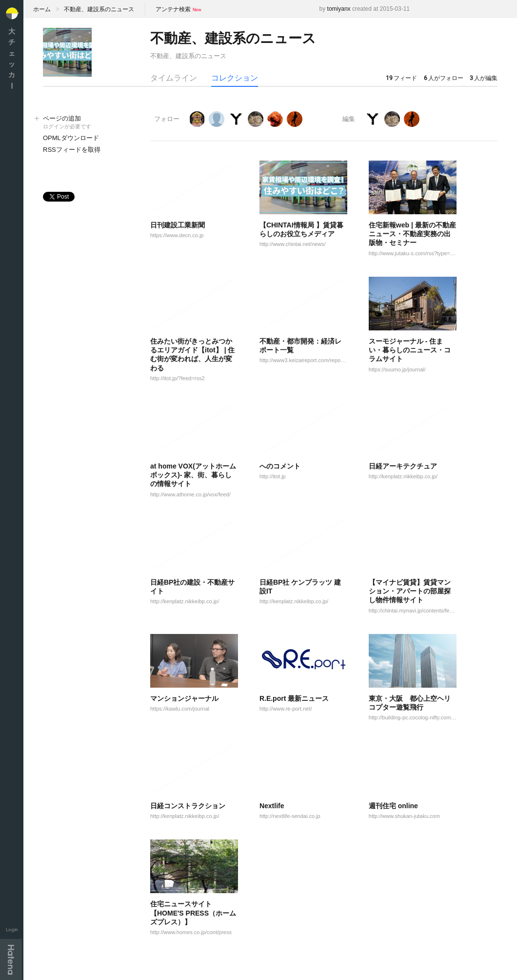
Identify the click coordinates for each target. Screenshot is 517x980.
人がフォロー (444, 78)
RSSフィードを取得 (72, 150)
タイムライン (174, 78)
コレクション (235, 78)
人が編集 (484, 78)
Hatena (11, 960)
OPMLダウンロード (71, 138)
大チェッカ (12, 58)
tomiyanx (339, 9)
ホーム (42, 9)
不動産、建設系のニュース (99, 9)
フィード (401, 78)
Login (12, 929)
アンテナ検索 (173, 9)
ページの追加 (87, 123)
